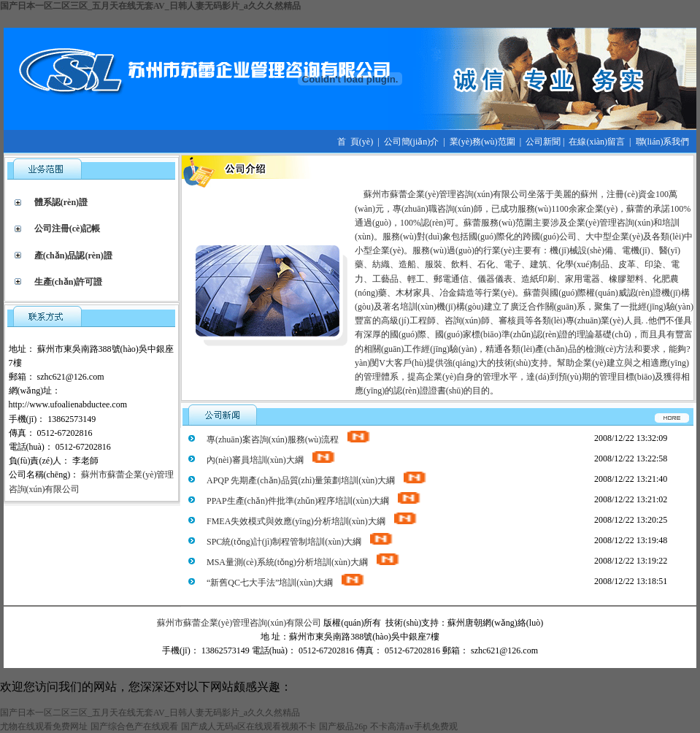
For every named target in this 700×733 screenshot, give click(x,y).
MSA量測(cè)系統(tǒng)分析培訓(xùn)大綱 (304, 562)
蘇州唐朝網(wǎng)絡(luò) (495, 623)
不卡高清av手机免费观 (414, 726)
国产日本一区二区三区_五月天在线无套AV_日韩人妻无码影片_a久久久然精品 (150, 6)
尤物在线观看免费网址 (44, 726)
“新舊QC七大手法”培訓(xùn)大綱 (286, 583)
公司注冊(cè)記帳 (68, 229)
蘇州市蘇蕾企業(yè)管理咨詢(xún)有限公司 (239, 623)
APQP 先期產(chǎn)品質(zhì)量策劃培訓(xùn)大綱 (317, 480)
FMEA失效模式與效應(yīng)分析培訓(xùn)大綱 (312, 521)
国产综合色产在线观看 (134, 726)
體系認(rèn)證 (61, 202)
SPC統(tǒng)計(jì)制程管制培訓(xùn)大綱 (300, 542)
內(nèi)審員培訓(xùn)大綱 (272, 460)
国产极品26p (343, 726)
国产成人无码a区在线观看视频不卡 (249, 726)
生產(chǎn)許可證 (69, 282)
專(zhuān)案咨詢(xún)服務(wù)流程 (289, 440)
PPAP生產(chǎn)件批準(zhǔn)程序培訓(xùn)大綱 (314, 501)
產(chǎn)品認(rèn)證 (73, 256)
